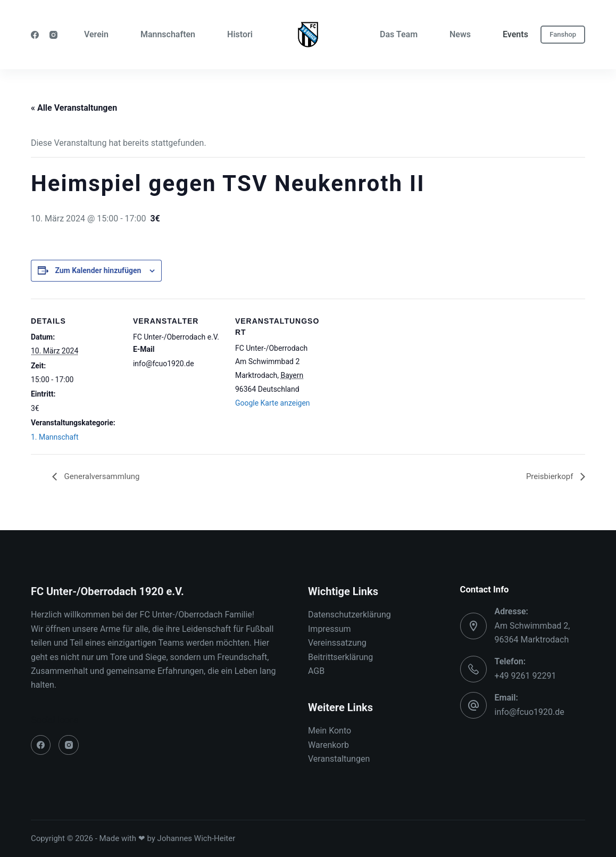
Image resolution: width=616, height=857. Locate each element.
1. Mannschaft (55, 437)
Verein (96, 34)
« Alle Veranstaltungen (74, 108)
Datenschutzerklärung (349, 615)
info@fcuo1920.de (530, 712)
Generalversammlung (103, 476)
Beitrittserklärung (340, 657)
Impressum (330, 629)
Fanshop (563, 34)
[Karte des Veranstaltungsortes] (393, 372)
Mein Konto (330, 731)
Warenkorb (328, 745)
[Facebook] (35, 35)
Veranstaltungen (339, 759)
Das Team (399, 34)
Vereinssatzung (337, 643)
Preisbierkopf (549, 476)
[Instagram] (53, 35)
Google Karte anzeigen (273, 403)
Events (515, 34)
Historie (242, 34)
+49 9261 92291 (526, 676)
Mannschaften (168, 34)
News (460, 34)
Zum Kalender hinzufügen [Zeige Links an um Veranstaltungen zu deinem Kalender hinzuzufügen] (98, 270)
